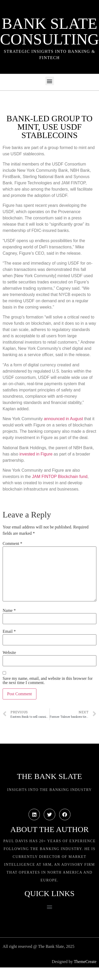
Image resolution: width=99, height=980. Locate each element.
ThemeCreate (85, 962)
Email (9, 631)
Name (9, 611)
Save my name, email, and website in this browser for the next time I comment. (48, 681)
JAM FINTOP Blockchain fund (60, 477)
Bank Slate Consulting (49, 31)
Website (9, 653)
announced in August (63, 419)
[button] (50, 81)
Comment (12, 544)
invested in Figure (36, 454)
